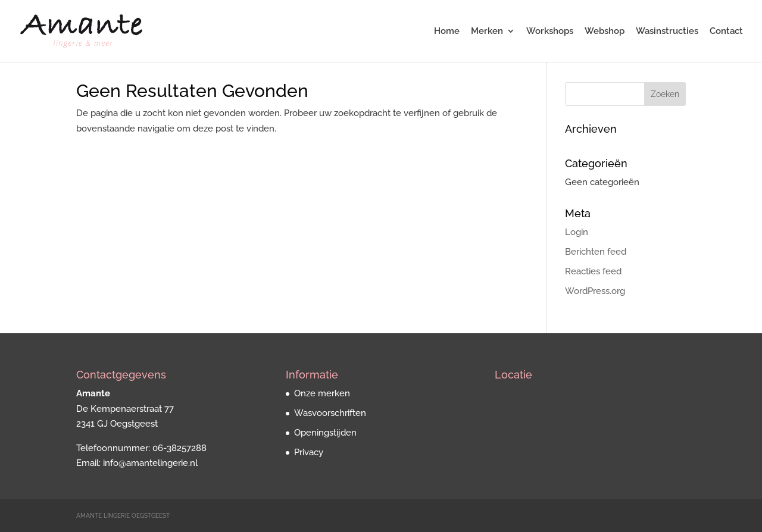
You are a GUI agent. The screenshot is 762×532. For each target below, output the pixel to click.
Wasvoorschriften (330, 413)
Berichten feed (596, 252)
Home (447, 32)
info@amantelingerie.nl (150, 463)
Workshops (550, 32)
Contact (726, 32)
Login (577, 232)
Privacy (309, 452)
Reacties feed (593, 271)
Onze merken (322, 393)
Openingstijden (325, 433)
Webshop (605, 32)
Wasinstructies (667, 32)
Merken (487, 32)
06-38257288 (179, 448)
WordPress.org (595, 291)
